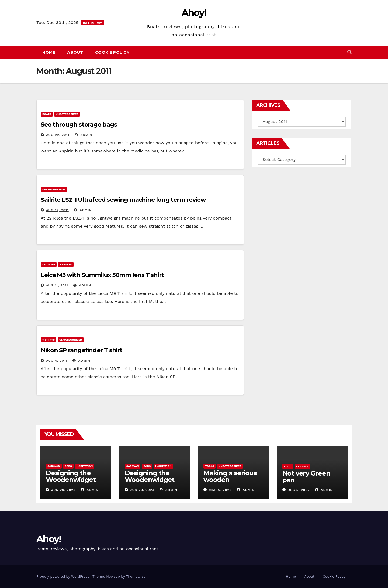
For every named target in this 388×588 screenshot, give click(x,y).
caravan (54, 466)
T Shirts (66, 264)
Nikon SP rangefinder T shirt (82, 350)
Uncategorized (67, 114)
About (75, 52)
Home (49, 52)
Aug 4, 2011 (57, 361)
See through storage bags (79, 124)
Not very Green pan (306, 477)
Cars (68, 466)
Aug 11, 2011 (57, 285)
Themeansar (136, 577)
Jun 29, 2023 (63, 490)
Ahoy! (194, 13)
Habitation (85, 466)
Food (288, 466)
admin (84, 135)
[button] (349, 52)
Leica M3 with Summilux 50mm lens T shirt (102, 275)
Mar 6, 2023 (220, 490)
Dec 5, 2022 (299, 490)
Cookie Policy (112, 52)
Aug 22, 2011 (58, 135)
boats (47, 114)
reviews (302, 466)
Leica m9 (49, 264)
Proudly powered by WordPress (63, 577)
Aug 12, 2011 (57, 210)
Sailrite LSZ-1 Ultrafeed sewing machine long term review (123, 200)
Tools (209, 466)
